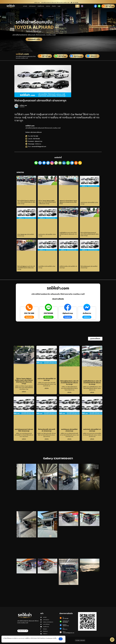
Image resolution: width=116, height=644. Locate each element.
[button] (95, 339)
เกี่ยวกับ (54, 6)
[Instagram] (52, 163)
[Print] (76, 163)
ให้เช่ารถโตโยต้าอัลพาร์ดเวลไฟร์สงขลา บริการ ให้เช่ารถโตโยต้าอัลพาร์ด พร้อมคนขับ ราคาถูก (26, 202)
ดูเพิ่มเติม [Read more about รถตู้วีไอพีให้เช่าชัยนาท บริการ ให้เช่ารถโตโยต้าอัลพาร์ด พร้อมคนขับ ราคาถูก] (92, 392)
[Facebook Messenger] (44, 163)
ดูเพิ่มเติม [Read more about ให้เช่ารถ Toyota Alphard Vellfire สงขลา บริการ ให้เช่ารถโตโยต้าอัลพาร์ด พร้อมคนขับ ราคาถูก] (24, 392)
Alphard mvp (78, 57)
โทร (63, 617)
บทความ (48, 6)
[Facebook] (40, 163)
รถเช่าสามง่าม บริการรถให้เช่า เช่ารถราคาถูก (47, 235)
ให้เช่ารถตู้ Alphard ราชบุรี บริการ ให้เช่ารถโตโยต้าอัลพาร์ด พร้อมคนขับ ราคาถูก (26, 268)
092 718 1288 (110, 7)
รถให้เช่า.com (30, 126)
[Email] (60, 163)
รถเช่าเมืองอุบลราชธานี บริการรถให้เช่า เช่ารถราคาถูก (24, 430)
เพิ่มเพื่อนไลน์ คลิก (66, 621)
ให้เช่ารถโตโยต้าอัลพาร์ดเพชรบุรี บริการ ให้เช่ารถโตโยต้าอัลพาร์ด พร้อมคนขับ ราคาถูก (90, 234)
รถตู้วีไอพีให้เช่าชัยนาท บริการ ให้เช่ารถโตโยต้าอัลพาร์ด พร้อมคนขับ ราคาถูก (92, 383)
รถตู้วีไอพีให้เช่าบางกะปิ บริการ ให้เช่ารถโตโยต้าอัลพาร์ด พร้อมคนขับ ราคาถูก (68, 234)
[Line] (36, 163)
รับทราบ (61, 639)
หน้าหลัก (25, 6)
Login (59, 6)
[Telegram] (72, 163)
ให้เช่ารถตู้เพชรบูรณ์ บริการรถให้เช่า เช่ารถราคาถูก (89, 267)
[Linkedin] (64, 163)
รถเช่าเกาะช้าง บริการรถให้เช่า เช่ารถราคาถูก (47, 379)
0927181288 (62, 57)
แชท (63, 628)
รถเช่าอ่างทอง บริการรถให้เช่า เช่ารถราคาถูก (89, 203)
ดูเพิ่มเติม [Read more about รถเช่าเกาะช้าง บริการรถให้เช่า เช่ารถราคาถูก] (47, 388)
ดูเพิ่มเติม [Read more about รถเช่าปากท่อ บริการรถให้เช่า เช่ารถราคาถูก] (92, 439)
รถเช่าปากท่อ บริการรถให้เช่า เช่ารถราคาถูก (92, 430)
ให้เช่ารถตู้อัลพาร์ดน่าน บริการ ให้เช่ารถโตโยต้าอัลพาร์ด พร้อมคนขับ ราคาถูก (69, 383)
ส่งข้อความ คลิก (94, 55)
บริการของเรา (32, 6)
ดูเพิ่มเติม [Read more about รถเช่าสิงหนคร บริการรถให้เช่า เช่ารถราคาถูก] (69, 439)
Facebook (76, 55)
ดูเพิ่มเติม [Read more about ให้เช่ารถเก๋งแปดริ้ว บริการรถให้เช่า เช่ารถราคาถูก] (47, 439)
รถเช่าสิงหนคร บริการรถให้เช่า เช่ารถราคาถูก (69, 430)
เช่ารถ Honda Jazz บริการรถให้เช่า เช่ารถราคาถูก (26, 235)
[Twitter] (48, 163)
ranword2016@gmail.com (68, 633)
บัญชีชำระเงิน (41, 6)
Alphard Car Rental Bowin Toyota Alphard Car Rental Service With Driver (68, 202)
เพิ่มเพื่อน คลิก (61, 55)
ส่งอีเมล (64, 632)
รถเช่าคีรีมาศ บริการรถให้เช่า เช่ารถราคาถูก (47, 267)
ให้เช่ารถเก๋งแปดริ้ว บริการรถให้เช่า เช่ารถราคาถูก (47, 430)
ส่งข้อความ (94, 57)
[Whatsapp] (68, 163)
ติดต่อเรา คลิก (108, 5)
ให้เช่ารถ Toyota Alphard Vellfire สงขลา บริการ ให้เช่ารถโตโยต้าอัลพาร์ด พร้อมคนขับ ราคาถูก (24, 381)
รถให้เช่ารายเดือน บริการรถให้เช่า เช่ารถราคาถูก (68, 267)
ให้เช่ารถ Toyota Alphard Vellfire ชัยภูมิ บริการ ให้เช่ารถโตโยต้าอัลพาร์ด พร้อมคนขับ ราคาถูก (47, 202)
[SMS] (56, 163)
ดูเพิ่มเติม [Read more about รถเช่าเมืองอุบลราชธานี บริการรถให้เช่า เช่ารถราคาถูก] (24, 439)
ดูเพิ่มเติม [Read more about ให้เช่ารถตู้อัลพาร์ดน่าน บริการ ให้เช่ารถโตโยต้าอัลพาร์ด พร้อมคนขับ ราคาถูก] (69, 392)
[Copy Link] (80, 163)
